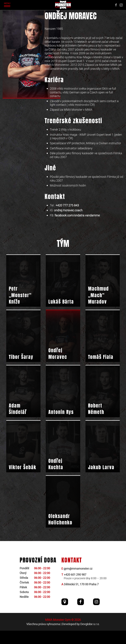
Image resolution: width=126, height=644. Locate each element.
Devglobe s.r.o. (90, 637)
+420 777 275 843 (67, 205)
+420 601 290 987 (75, 589)
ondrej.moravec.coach (68, 210)
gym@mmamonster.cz (78, 583)
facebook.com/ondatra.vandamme (77, 215)
